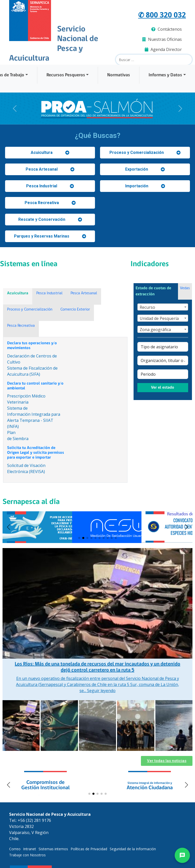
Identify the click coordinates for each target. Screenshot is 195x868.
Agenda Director (163, 49)
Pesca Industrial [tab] (49, 293)
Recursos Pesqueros (66, 75)
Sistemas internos (53, 849)
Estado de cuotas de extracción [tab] (153, 291)
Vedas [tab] (185, 288)
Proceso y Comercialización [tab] (30, 310)
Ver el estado (163, 388)
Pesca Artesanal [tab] (84, 293)
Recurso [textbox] (147, 307)
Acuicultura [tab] (18, 293)
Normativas (119, 75)
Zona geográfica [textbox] (155, 330)
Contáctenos (167, 29)
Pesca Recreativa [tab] (21, 326)
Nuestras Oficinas (162, 39)
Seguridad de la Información (133, 849)
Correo (15, 849)
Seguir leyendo (101, 691)
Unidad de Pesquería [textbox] (159, 318)
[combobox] (163, 307)
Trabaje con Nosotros (27, 855)
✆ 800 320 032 (162, 15)
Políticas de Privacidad (89, 849)
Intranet (30, 849)
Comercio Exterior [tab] (75, 310)
